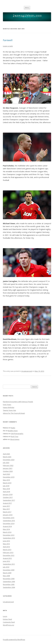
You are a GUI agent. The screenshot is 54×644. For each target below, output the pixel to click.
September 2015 (9, 521)
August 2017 (7, 503)
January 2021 (8, 468)
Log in (5, 616)
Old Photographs (17, 434)
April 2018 (6, 492)
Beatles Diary (13, 431)
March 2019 (7, 483)
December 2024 (9, 460)
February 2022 (8, 465)
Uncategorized (27, 371)
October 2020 (8, 471)
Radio (13, 428)
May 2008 (6, 576)
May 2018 (6, 489)
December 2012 (9, 555)
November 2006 (9, 579)
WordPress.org (8, 625)
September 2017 (9, 500)
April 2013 (6, 547)
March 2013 (7, 550)
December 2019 (9, 477)
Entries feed (7, 619)
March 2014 (7, 532)
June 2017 (6, 506)
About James (15, 439)
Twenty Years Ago (9, 410)
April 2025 (6, 454)
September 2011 (9, 564)
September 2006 (9, 581)
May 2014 (6, 529)
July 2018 (6, 486)
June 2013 (6, 541)
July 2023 (6, 463)
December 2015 (9, 518)
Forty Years (7, 405)
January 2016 (8, 515)
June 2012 (6, 561)
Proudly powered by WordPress (14, 640)
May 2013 (6, 544)
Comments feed (9, 622)
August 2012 (7, 558)
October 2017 (8, 497)
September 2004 (9, 587)
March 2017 (7, 512)
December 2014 (9, 523)
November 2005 (9, 584)
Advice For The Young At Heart (14, 413)
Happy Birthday (9, 407)
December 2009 (9, 570)
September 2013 (9, 538)
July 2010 (6, 567)
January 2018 (8, 494)
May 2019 (6, 480)
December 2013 (9, 535)
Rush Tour (15, 436)
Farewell (8, 40)
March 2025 (7, 457)
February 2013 (8, 552)
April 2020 (6, 474)
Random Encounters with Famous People (18, 402)
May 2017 (6, 509)
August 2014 (7, 526)
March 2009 (7, 573)
